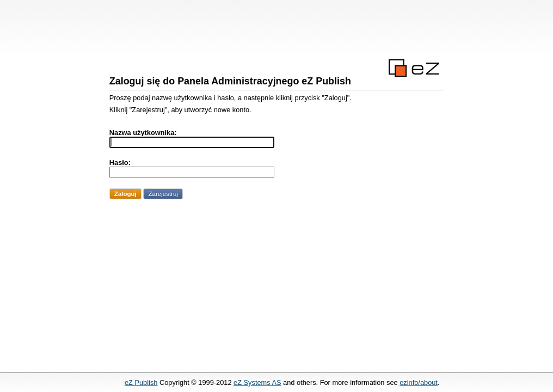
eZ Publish (141, 382)
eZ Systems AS (257, 382)
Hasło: (120, 163)
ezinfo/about (419, 382)
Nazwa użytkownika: (143, 133)
